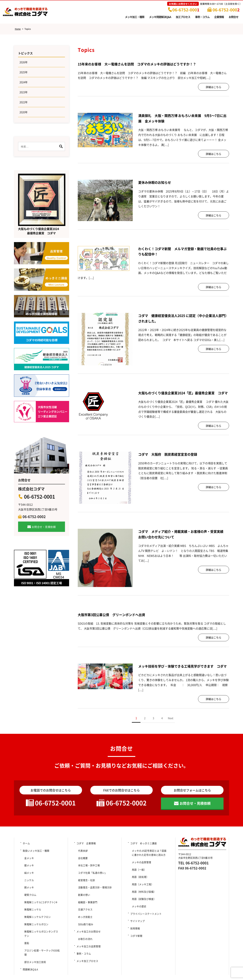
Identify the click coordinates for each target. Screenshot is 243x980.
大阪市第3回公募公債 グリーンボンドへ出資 (115, 620)
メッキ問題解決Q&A (160, 17)
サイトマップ (137, 917)
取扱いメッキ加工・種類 (36, 861)
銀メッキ (28, 872)
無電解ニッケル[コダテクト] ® (40, 901)
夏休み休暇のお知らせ (158, 182)
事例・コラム (202, 17)
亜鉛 (26, 930)
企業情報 (219, 17)
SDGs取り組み (86, 918)
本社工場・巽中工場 (89, 872)
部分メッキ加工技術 (34, 941)
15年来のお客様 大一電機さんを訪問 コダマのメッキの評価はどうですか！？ (143, 64)
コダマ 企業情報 (86, 855)
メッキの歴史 (138, 905)
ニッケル (28, 884)
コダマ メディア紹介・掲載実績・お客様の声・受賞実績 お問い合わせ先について (183, 540)
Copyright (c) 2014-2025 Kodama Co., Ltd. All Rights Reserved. (121, 971)
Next (171, 729)
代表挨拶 (82, 861)
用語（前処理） (139, 882)
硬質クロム (29, 895)
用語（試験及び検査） (143, 900)
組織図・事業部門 (87, 901)
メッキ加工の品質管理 (88, 935)
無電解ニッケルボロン (35, 918)
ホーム (26, 855)
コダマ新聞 (136, 928)
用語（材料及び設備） (143, 894)
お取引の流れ (84, 930)
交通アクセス (84, 907)
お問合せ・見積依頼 (44, 531)
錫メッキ (28, 878)
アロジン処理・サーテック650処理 (43, 935)
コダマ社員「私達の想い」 (92, 878)
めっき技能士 (84, 912)
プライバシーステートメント (146, 911)
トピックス (26, 53)
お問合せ (234, 17)
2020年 (24, 116)
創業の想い (83, 895)
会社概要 (82, 867)
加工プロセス (183, 17)
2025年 (24, 73)
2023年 (24, 95)
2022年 (24, 105)
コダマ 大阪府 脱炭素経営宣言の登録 (171, 460)
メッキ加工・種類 (135, 17)
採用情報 (135, 922)
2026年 (24, 63)
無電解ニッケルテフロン (37, 912)
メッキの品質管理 (140, 871)
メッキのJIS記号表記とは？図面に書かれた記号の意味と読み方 (149, 863)
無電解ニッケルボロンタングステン (43, 924)
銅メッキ (28, 890)
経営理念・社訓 (85, 884)
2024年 (24, 84)
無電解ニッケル (32, 907)
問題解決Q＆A (30, 947)
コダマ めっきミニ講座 (143, 855)
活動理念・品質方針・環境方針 (94, 890)
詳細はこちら (214, 87)
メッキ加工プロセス (87, 947)
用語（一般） (138, 877)
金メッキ (28, 867)
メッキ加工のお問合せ (88, 924)
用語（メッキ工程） (142, 888)
